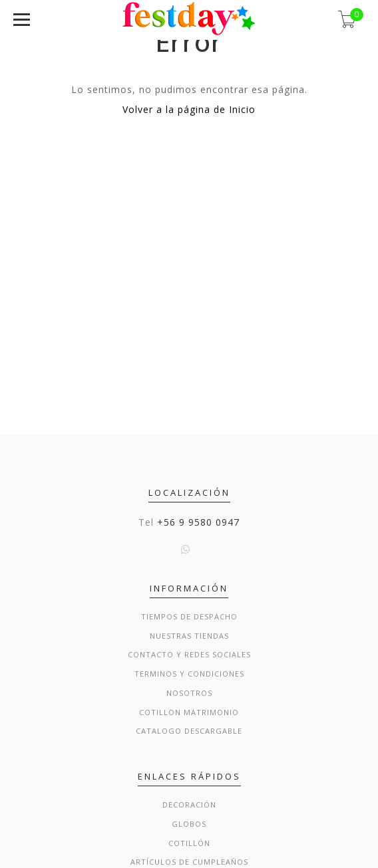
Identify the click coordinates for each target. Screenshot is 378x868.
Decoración (189, 805)
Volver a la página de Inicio (189, 109)
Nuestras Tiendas (189, 636)
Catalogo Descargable (189, 731)
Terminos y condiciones (189, 674)
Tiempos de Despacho (189, 616)
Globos (189, 824)
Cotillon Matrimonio (189, 712)
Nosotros (189, 693)
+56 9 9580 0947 (198, 522)
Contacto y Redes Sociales (189, 654)
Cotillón (189, 843)
